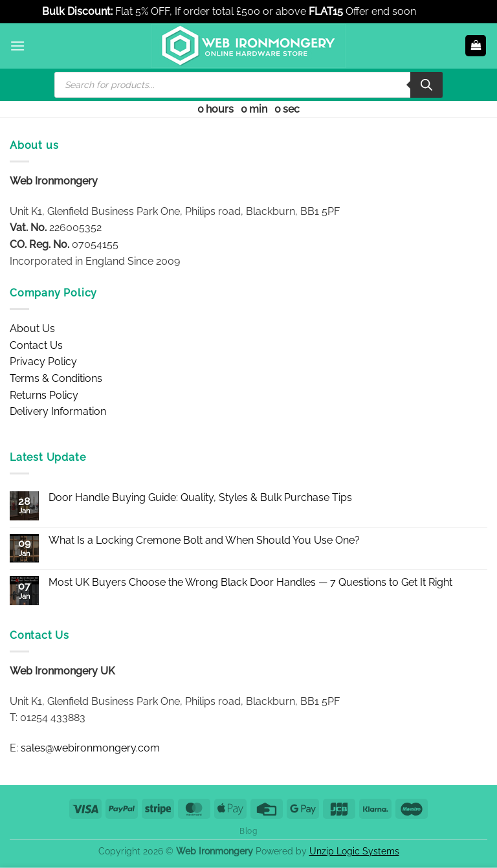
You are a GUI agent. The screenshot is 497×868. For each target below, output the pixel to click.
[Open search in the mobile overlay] (248, 85)
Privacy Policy (43, 362)
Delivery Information (58, 411)
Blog (248, 831)
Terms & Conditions (56, 378)
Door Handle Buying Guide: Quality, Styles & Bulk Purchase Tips (200, 497)
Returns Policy (44, 395)
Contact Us (36, 345)
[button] (17, 46)
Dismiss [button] (437, 11)
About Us (32, 328)
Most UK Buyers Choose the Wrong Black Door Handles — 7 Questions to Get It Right (250, 582)
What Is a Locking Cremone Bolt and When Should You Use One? (204, 540)
